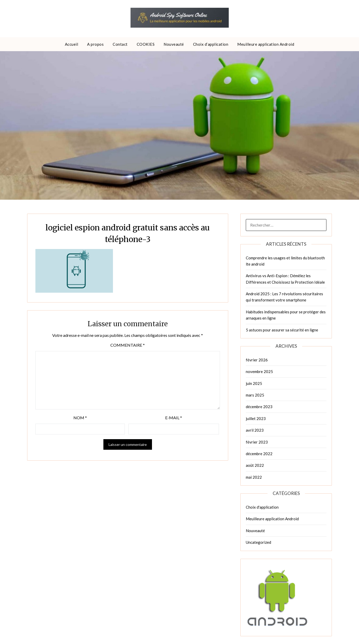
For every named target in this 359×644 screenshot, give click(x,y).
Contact (120, 44)
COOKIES (146, 44)
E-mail (174, 418)
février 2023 (257, 442)
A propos (95, 44)
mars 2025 (255, 395)
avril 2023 (255, 430)
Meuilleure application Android (266, 44)
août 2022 (255, 465)
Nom (80, 418)
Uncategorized (258, 542)
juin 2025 (254, 383)
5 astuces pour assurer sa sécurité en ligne (282, 330)
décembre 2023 (259, 407)
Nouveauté (174, 44)
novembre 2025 (259, 371)
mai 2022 (254, 477)
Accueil (72, 44)
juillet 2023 (256, 418)
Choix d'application (262, 507)
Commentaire (128, 345)
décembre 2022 (259, 454)
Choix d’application (211, 44)
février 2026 (257, 360)
